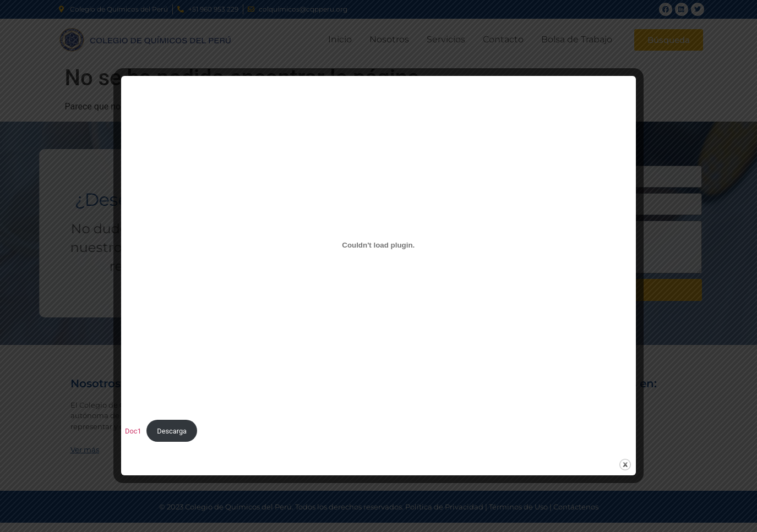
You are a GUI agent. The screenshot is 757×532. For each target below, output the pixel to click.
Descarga (172, 431)
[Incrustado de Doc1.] (378, 245)
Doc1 (133, 431)
